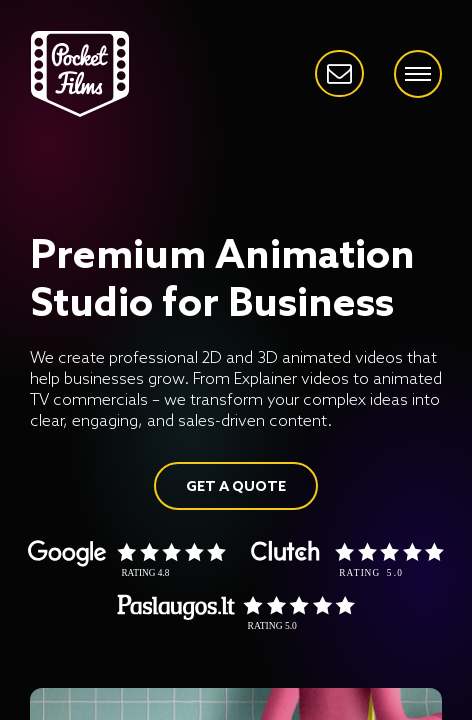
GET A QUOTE (236, 487)
